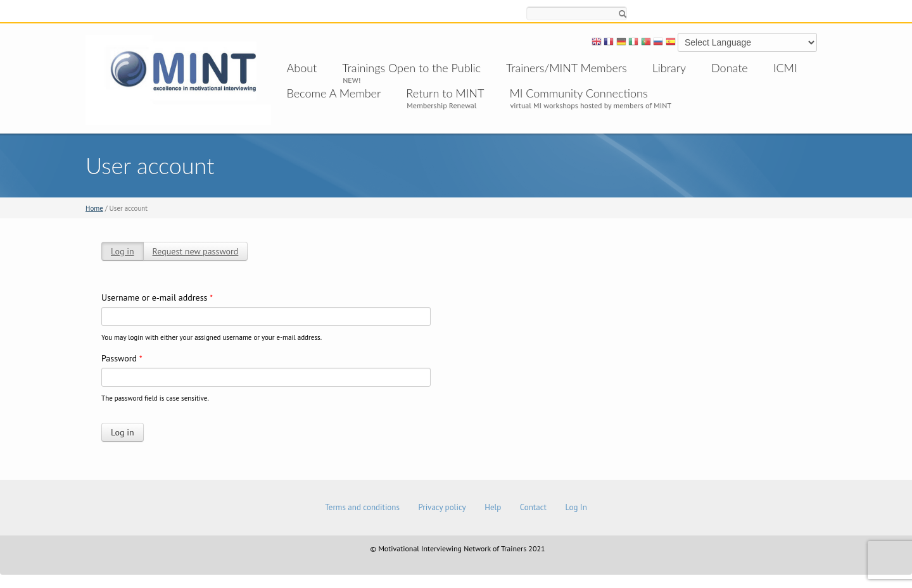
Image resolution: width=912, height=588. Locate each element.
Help (493, 507)
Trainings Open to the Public (411, 68)
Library (669, 68)
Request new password (196, 251)
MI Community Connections (578, 93)
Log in (123, 251)
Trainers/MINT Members (567, 68)
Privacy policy (442, 507)
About (302, 68)
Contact (533, 507)
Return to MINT (445, 93)
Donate (730, 68)
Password (122, 358)
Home (94, 208)
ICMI (785, 68)
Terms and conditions (362, 507)
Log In (576, 507)
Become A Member (334, 93)
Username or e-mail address (157, 297)
